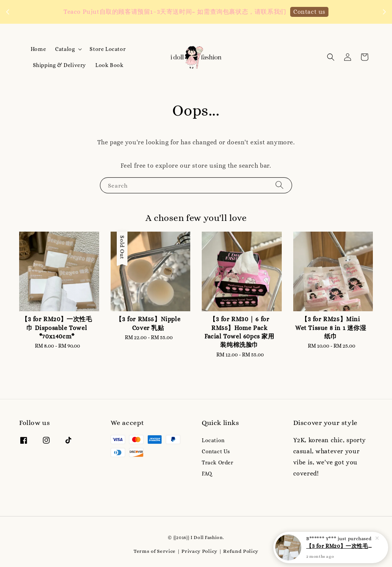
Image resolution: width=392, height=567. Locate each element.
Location (213, 440)
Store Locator (108, 49)
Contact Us (216, 451)
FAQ (207, 474)
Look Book (109, 65)
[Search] (279, 185)
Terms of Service (155, 551)
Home (38, 49)
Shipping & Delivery (60, 65)
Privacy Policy (199, 551)
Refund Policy (241, 551)
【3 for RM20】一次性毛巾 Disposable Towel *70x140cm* (340, 549)
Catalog (65, 49)
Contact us (309, 12)
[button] (331, 57)
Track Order (218, 462)
